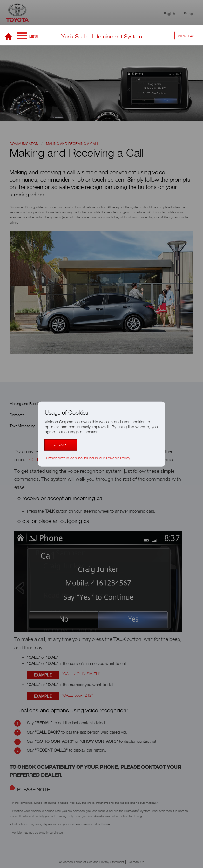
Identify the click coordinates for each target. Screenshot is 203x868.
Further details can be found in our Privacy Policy (90, 458)
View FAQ (186, 36)
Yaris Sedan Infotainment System (102, 36)
